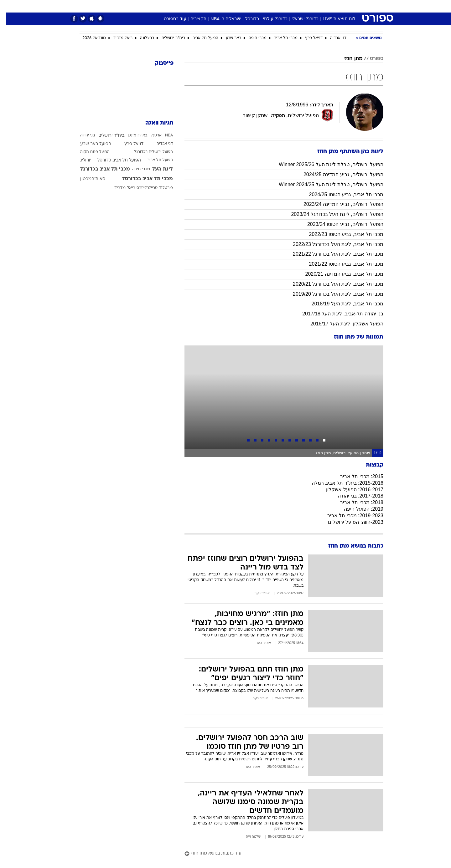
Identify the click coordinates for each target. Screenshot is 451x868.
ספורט (315, 6)
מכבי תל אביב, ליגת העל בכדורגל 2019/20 (332, 294)
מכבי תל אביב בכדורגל (99, 169)
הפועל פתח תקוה (89, 152)
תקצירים (192, 19)
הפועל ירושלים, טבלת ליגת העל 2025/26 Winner (325, 164)
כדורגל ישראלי (299, 19)
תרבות (295, 6)
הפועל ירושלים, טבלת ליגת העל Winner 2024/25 (325, 184)
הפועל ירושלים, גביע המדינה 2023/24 (337, 204)
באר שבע (228, 38)
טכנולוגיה (177, 6)
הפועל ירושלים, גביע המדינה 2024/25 (337, 174)
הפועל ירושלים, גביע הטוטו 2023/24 (339, 224)
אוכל (241, 6)
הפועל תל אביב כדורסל (113, 160)
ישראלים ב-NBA (220, 19)
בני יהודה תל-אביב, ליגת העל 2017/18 (337, 314)
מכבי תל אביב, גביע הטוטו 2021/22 (340, 264)
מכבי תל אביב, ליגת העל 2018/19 (341, 304)
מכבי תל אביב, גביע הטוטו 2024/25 (340, 194)
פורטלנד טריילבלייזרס (149, 188)
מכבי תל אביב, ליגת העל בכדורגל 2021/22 (332, 254)
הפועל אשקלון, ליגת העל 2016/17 (341, 324)
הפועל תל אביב (200, 38)
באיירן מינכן (132, 135)
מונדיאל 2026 (88, 38)
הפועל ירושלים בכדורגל (148, 152)
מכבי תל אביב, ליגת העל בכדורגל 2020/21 (332, 284)
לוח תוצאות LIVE (333, 19)
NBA (163, 135)
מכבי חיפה (252, 38)
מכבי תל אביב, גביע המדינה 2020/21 (338, 274)
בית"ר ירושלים (167, 38)
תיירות (200, 6)
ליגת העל (157, 169)
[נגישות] (9, 6)
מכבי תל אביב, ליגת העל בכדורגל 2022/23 (332, 244)
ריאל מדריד (117, 38)
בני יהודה (82, 135)
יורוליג (80, 160)
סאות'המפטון (87, 179)
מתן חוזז (347, 59)
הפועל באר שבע (90, 144)
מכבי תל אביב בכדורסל (142, 179)
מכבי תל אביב (280, 38)
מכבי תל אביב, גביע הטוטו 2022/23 (340, 234)
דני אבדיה (332, 38)
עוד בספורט (169, 19)
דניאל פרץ (308, 38)
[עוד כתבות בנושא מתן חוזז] (278, 854)
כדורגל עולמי (269, 19)
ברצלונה (141, 38)
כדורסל (246, 19)
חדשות (336, 6)
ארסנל (150, 135)
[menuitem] (333, 6)
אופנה (154, 6)
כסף (258, 6)
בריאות (222, 6)
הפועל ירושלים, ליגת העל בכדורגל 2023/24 (331, 214)
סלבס (275, 6)
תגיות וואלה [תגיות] (153, 123)
